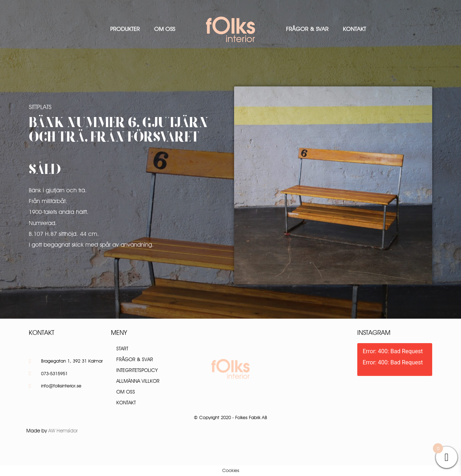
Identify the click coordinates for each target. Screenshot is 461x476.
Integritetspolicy (137, 370)
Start (122, 349)
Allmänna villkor (138, 381)
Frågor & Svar (307, 29)
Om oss (165, 29)
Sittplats (40, 107)
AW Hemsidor (63, 431)
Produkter (125, 29)
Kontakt (354, 29)
